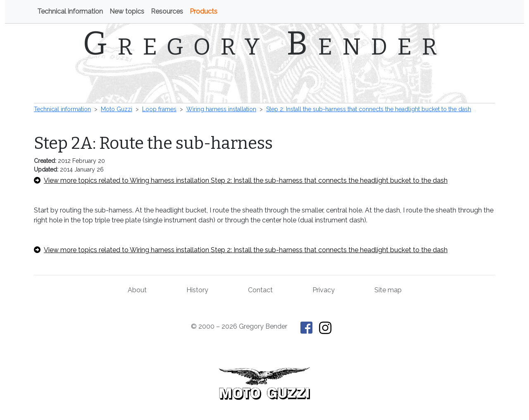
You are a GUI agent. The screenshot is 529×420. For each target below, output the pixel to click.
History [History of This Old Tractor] (197, 290)
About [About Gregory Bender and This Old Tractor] (137, 290)
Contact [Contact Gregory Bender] (260, 290)
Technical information (70, 11)
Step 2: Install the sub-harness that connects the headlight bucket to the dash (369, 109)
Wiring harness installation (221, 109)
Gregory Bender (265, 43)
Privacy (324, 290)
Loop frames (159, 109)
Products (204, 11)
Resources (167, 11)
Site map (388, 290)
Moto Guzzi (117, 109)
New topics (127, 11)
